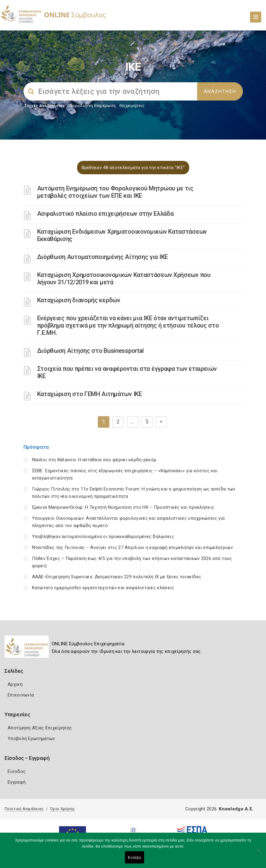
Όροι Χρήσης (62, 809)
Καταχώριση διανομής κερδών (79, 300)
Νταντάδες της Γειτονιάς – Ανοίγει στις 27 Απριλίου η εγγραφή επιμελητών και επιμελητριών (132, 547)
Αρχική (15, 684)
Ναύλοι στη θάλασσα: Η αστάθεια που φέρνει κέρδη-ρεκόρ (94, 460)
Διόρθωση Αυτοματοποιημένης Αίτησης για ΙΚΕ (103, 257)
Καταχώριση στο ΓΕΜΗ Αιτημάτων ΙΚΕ (90, 394)
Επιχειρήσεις (132, 106)
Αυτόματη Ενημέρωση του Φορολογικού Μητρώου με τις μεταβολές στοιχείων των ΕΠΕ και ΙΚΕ (115, 192)
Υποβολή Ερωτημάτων (31, 739)
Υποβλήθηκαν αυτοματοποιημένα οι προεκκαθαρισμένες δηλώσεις (103, 537)
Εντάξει (135, 857)
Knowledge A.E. (236, 809)
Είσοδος (17, 771)
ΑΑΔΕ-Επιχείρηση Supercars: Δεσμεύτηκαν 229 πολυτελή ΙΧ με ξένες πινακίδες (117, 577)
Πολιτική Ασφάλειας (24, 809)
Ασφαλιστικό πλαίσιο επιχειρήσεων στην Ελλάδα (105, 214)
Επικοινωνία (21, 695)
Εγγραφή (17, 782)
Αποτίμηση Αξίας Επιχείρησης (40, 728)
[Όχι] (258, 853)
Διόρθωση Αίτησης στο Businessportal (91, 351)
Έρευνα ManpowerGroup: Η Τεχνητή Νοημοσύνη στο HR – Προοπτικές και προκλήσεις (123, 507)
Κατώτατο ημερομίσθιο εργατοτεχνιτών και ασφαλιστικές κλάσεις (103, 588)
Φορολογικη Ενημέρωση (92, 106)
